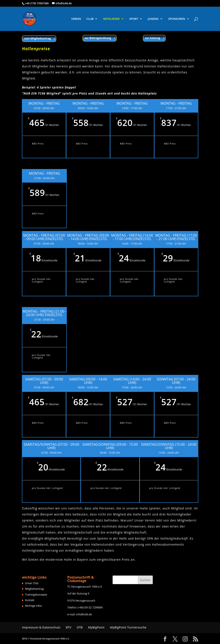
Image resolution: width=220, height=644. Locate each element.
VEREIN (76, 19)
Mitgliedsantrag (34, 589)
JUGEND (153, 19)
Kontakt (30, 600)
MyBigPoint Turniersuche (128, 627)
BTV (69, 627)
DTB (80, 627)
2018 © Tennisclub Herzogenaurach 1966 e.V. (46, 639)
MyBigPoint (96, 627)
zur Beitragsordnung (98, 38)
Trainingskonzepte (36, 595)
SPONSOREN (177, 19)
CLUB (90, 19)
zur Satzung (153, 38)
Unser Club (32, 583)
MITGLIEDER (111, 19)
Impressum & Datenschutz (41, 627)
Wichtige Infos (33, 606)
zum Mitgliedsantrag (37, 38)
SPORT (134, 19)
